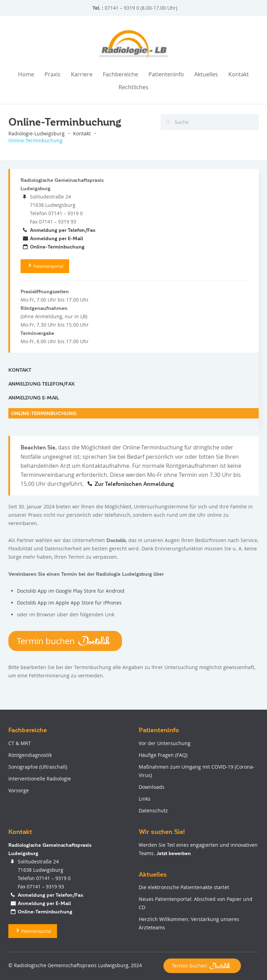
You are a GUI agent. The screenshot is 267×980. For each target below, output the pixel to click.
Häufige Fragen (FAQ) (163, 755)
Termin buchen (65, 641)
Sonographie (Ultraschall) (38, 767)
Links (145, 799)
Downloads (152, 787)
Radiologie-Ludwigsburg (37, 133)
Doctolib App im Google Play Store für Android (71, 591)
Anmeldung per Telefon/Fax (63, 230)
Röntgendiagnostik (30, 755)
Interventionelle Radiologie (40, 779)
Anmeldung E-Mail (34, 398)
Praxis (52, 74)
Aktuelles (206, 74)
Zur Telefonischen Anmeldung (134, 484)
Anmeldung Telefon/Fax (42, 384)
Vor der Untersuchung (165, 743)
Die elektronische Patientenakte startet (184, 887)
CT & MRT (20, 743)
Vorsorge (19, 790)
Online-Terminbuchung (57, 247)
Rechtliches (133, 87)
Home (26, 74)
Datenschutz (153, 810)
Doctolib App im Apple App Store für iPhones (69, 603)
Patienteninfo (166, 74)
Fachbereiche (120, 74)
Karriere (82, 74)
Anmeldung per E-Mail (56, 238)
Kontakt (239, 74)
